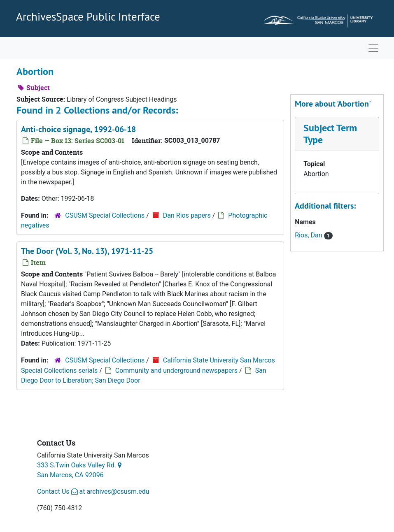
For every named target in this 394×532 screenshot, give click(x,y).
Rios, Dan (309, 235)
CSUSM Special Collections (105, 215)
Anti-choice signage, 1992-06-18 (78, 129)
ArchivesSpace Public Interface (88, 16)
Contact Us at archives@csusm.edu (93, 491)
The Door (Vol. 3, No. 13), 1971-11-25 (87, 251)
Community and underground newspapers (176, 371)
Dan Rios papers (187, 215)
